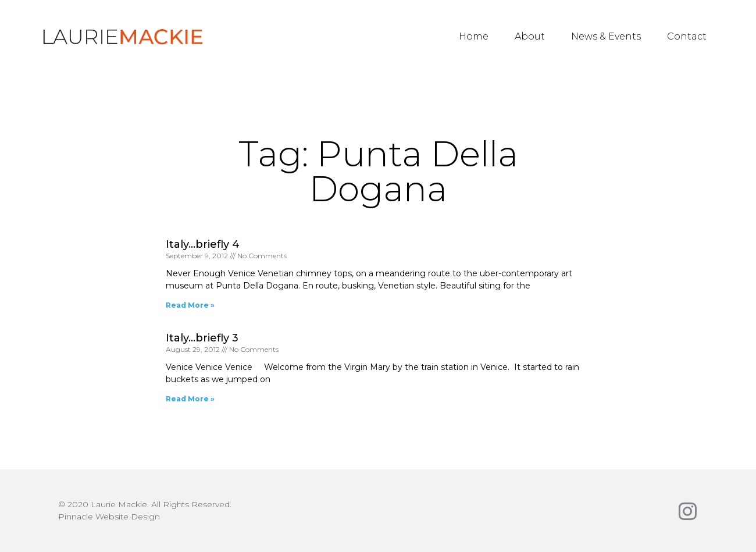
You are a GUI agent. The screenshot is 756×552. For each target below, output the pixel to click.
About (530, 36)
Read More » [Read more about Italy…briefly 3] (190, 399)
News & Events (606, 36)
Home (474, 36)
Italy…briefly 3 (202, 338)
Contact (687, 36)
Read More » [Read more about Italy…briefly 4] (190, 305)
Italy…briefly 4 (203, 244)
